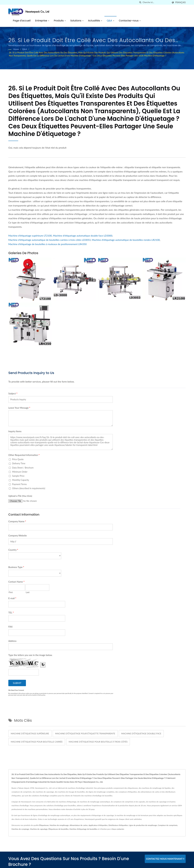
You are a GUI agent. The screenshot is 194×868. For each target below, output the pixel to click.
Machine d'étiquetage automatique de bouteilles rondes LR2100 (126, 240)
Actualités (95, 21)
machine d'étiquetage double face (141, 733)
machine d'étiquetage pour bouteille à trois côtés (98, 742)
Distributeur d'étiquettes (118, 825)
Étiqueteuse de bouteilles (59, 829)
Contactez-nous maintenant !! (165, 859)
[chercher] (140, 2)
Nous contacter (118, 829)
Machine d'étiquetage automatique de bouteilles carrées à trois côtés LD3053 (49, 240)
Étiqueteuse (44, 825)
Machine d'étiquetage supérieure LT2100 (30, 236)
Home (16, 49)
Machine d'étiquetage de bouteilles (83, 829)
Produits (60, 21)
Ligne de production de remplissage (143, 825)
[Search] (156, 2)
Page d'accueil (22, 21)
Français (180, 2)
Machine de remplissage (59, 825)
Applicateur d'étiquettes (98, 825)
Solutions (77, 21)
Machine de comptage (20, 829)
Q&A (110, 21)
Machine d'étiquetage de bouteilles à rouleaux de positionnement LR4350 (48, 244)
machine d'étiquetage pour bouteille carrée (37, 742)
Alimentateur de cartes (79, 825)
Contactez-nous (130, 21)
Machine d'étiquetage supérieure (30, 733)
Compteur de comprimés (168, 825)
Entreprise (42, 21)
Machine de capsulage (39, 829)
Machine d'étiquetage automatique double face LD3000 (83, 236)
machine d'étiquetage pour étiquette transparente (85, 733)
